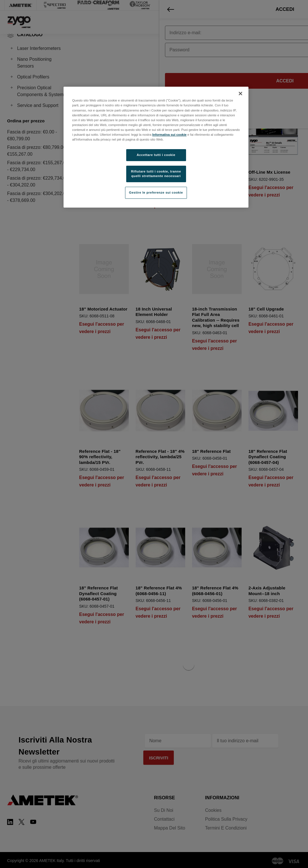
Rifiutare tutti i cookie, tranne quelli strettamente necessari (156, 174)
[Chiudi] (240, 94)
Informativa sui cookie (170, 135)
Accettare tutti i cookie (156, 155)
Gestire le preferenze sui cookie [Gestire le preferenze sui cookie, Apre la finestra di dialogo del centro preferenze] (156, 192)
